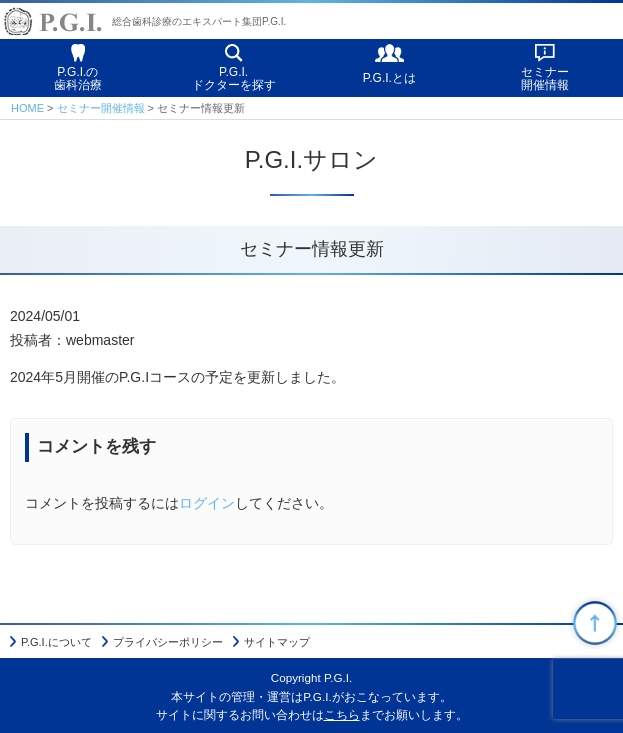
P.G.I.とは (389, 78)
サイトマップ (277, 642)
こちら (342, 714)
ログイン (207, 503)
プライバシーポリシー (168, 642)
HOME (27, 108)
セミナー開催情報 (545, 78)
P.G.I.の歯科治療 (78, 78)
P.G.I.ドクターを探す (234, 78)
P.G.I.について (56, 642)
